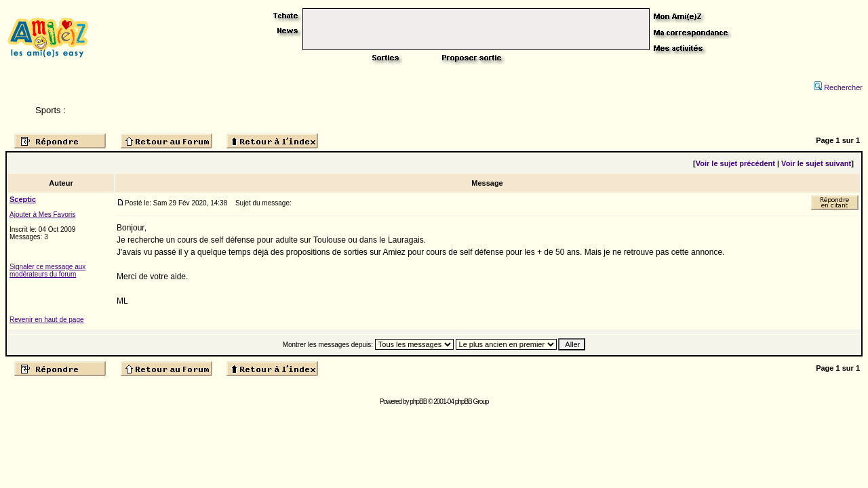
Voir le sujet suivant (816, 163)
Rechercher (838, 87)
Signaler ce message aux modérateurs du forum (47, 270)
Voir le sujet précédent (735, 163)
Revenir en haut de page (47, 320)
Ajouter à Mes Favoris (42, 215)
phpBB (418, 402)
